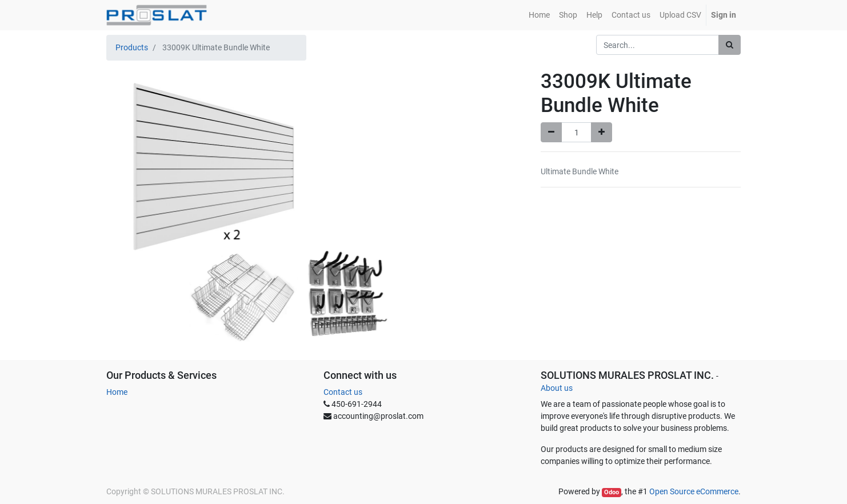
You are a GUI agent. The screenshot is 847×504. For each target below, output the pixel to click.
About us (557, 388)
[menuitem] (539, 15)
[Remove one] (551, 132)
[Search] (730, 45)
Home (117, 392)
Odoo (612, 492)
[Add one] (602, 132)
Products (132, 47)
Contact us (343, 392)
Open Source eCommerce (694, 491)
